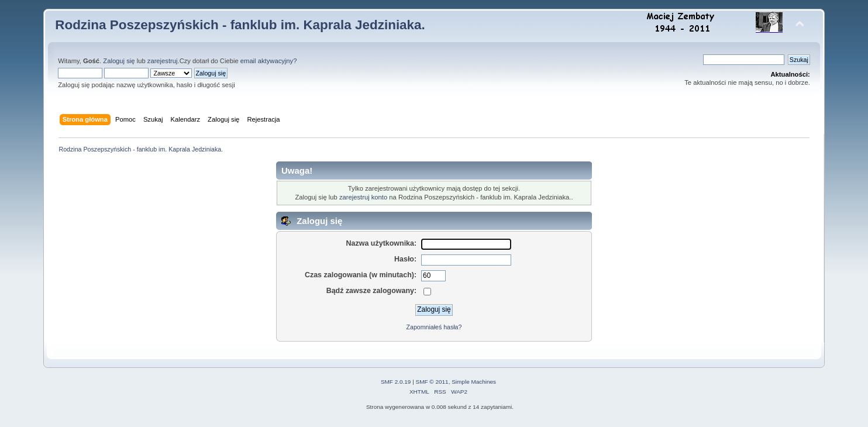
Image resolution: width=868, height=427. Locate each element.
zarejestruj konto (363, 197)
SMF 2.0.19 (396, 382)
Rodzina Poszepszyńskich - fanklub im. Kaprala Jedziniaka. (240, 25)
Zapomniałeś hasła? (434, 327)
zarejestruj (163, 61)
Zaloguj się (119, 61)
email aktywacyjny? (269, 61)
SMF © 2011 (432, 382)
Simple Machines (474, 382)
